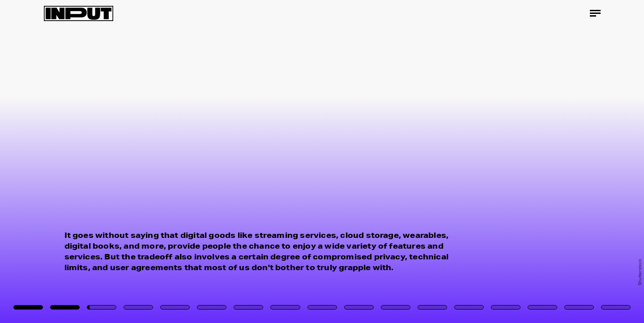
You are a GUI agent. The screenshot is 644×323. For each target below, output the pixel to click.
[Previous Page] (106, 161)
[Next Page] (428, 161)
